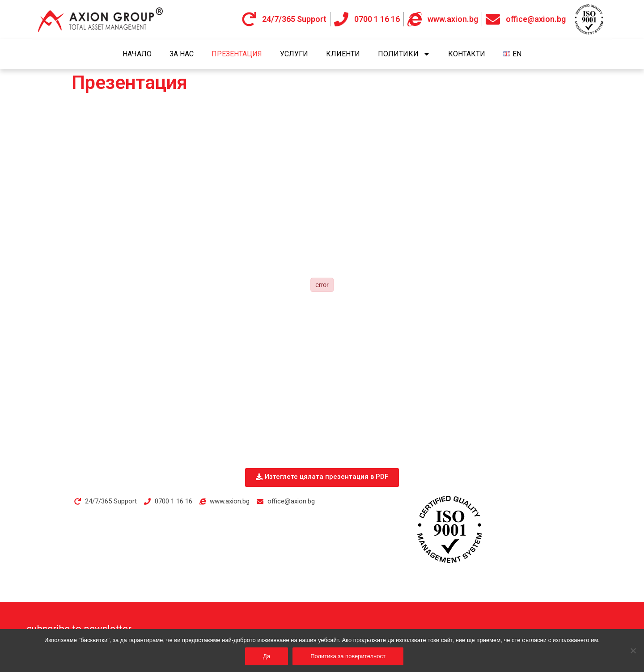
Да (267, 656)
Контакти (467, 54)
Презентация (237, 54)
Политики (404, 54)
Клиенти (343, 54)
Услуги (294, 54)
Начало (137, 54)
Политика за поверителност (348, 656)
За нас (182, 54)
